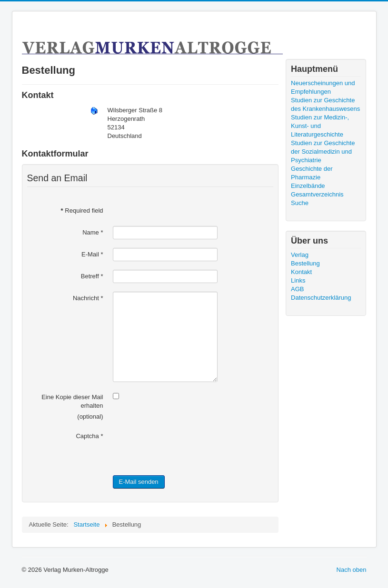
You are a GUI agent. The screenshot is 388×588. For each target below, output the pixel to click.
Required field (82, 211)
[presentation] (185, 448)
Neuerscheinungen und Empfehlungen (323, 87)
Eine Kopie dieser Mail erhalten (72, 401)
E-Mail (92, 254)
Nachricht (88, 298)
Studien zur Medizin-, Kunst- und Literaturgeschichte (320, 126)
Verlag (300, 255)
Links (298, 280)
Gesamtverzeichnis (317, 194)
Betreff (92, 276)
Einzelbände (308, 186)
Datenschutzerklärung (321, 298)
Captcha (89, 436)
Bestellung (305, 263)
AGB (297, 289)
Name (93, 232)
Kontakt (301, 272)
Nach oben (352, 570)
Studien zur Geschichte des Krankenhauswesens (325, 104)
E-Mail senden (139, 482)
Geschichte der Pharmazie (312, 173)
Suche (300, 203)
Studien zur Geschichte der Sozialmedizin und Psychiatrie (323, 152)
